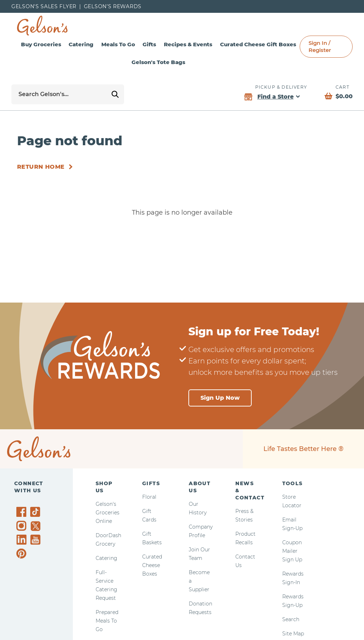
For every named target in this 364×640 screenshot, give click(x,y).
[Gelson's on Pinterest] (23, 554)
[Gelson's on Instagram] (23, 526)
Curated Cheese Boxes (152, 565)
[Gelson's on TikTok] (36, 513)
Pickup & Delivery (281, 87)
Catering (94, 44)
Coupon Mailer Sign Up (292, 551)
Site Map (293, 634)
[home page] (42, 26)
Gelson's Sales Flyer (44, 6)
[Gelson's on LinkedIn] (23, 540)
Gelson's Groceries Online (108, 513)
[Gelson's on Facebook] (23, 512)
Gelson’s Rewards (113, 6)
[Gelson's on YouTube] (36, 541)
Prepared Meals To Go (107, 621)
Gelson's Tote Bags (185, 62)
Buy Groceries (45, 44)
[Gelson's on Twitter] (36, 526)
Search (291, 619)
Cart (342, 87)
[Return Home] (46, 167)
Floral (149, 497)
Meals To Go (140, 44)
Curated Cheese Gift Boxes (306, 44)
